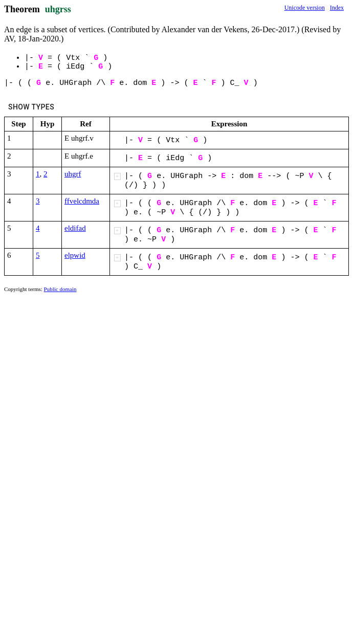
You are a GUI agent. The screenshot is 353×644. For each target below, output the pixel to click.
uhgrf (73, 174)
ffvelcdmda (82, 201)
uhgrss (58, 9)
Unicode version (305, 8)
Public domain (60, 289)
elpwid (75, 255)
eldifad (75, 228)
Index (337, 8)
